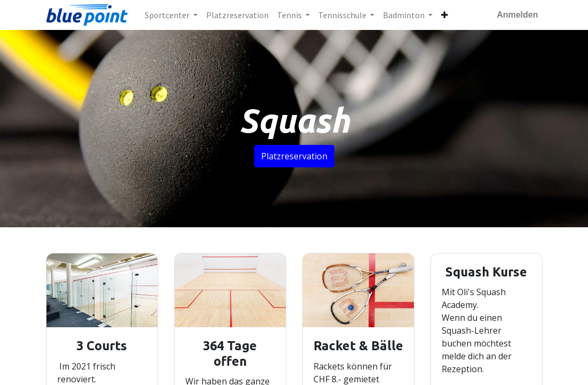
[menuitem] (237, 15)
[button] (445, 15)
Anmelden (517, 15)
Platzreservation (294, 156)
